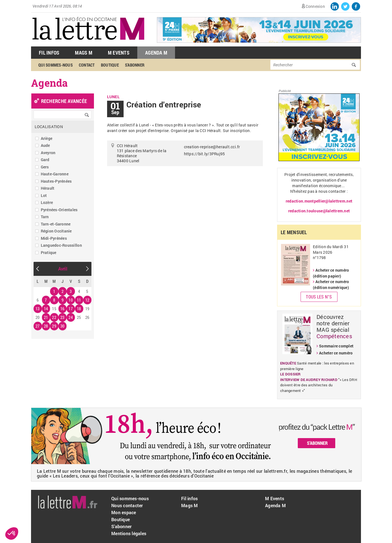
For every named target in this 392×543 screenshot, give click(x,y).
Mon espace (124, 512)
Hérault (48, 188)
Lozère (47, 202)
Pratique (49, 252)
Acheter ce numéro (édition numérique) (331, 285)
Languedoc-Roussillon (61, 245)
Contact (87, 65)
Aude (45, 145)
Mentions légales (129, 533)
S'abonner (135, 65)
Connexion (315, 6)
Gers (45, 167)
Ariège (47, 138)
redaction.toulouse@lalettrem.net (319, 211)
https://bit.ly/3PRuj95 (205, 154)
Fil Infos (49, 53)
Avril (63, 269)
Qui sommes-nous (56, 65)
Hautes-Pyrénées (56, 181)
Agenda (49, 83)
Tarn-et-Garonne (56, 224)
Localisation (49, 127)
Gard (45, 160)
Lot (44, 195)
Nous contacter (127, 505)
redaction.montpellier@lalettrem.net (319, 201)
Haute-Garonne (55, 174)
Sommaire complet (336, 346)
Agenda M (156, 53)
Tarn (45, 217)
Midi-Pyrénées (54, 238)
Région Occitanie (56, 231)
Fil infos (189, 498)
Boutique (110, 65)
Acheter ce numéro (336, 353)
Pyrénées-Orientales (59, 210)
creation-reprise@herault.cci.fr (212, 147)
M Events (119, 53)
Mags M (84, 53)
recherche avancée (64, 101)
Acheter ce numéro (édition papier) (331, 273)
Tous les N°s (319, 297)
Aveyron (48, 153)
